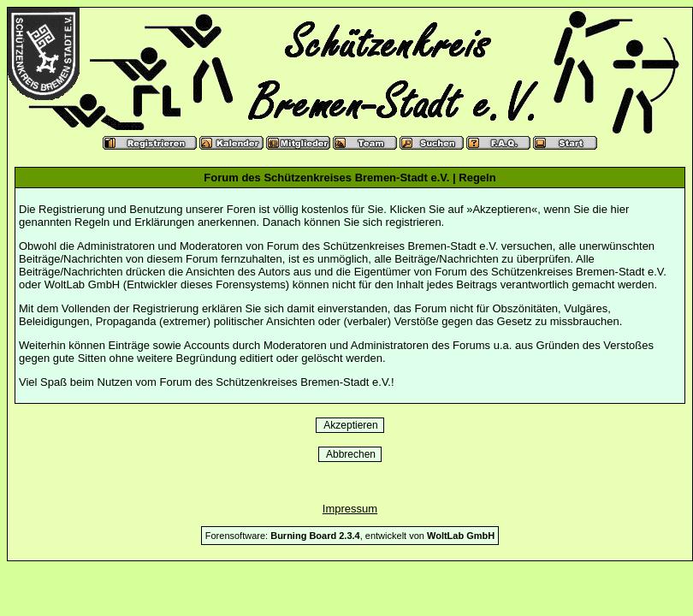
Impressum (350, 509)
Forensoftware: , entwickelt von (350, 536)
